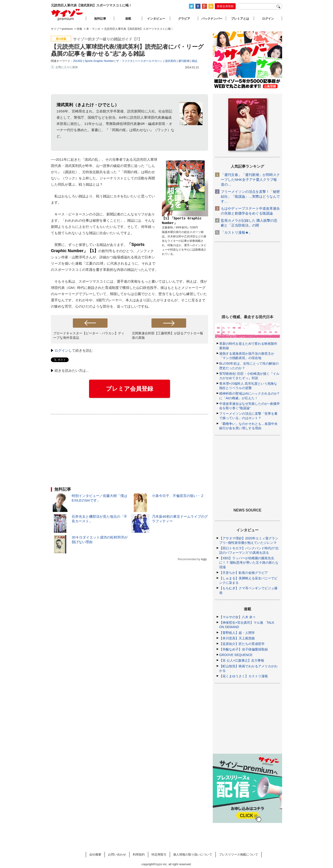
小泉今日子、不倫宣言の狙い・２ (178, 496)
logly (204, 559)
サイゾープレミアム (67, 15)
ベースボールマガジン (149, 61)
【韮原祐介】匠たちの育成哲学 (242, 644)
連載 (128, 19)
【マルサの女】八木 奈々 (237, 617)
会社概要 (95, 854)
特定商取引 (159, 854)
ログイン (62, 350)
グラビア (184, 19)
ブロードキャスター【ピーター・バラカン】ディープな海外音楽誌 (89, 335)
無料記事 (100, 19)
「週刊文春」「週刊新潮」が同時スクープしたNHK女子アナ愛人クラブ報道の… (250, 180)
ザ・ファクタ (124, 61)
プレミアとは (240, 19)
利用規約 (139, 854)
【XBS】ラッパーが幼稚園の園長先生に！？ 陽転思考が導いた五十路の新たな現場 (249, 563)
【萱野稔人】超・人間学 (237, 633)
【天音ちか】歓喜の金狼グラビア (244, 573)
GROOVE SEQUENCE (236, 655)
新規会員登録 (225, 6)
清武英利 (170, 61)
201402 (78, 61)
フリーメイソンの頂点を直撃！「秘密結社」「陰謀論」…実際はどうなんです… (250, 196)
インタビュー (156, 19)
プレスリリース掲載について (239, 854)
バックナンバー (212, 19)
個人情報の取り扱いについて (193, 854)
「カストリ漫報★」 (236, 232)
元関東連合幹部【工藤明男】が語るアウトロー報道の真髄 (167, 335)
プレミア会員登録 (129, 389)
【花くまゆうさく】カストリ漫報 (244, 676)
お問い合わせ (117, 854)
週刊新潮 (184, 61)
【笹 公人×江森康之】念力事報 (242, 660)
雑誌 (194, 61)
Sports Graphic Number (99, 61)
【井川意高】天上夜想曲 (237, 638)
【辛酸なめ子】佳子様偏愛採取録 (244, 649)
